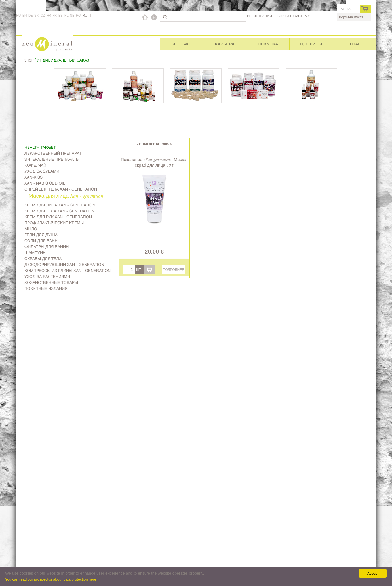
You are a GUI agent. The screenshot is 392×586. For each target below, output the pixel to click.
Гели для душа (41, 235)
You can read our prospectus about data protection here (51, 579)
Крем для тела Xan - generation (59, 211)
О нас (354, 44)
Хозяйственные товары (51, 282)
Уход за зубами (42, 171)
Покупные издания (46, 288)
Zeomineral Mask (154, 144)
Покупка (268, 44)
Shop (29, 60)
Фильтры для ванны (47, 247)
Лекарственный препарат (53, 153)
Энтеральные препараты (52, 159)
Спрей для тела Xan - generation (61, 189)
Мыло (31, 229)
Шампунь (35, 253)
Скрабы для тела (43, 259)
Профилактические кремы (54, 223)
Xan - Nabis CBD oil (45, 183)
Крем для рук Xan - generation (58, 217)
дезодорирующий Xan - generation (64, 265)
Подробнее (173, 270)
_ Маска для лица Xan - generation (64, 196)
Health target (40, 147)
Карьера (225, 44)
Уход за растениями (47, 277)
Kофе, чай (35, 165)
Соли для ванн (41, 241)
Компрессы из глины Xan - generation (68, 271)
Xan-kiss (33, 177)
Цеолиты (311, 44)
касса (344, 9)
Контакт (181, 44)
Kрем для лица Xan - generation (60, 205)
